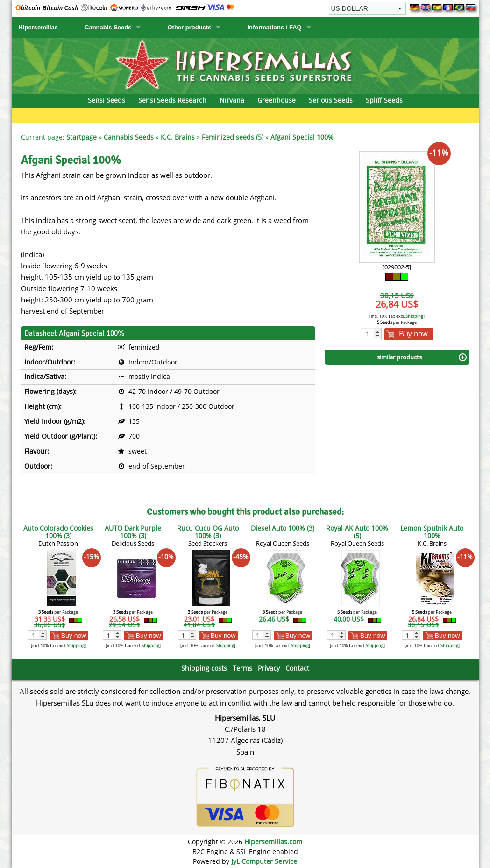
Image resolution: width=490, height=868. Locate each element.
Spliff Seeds (384, 100)
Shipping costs (204, 668)
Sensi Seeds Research (172, 100)
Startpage (82, 137)
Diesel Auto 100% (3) (283, 528)
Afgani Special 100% (302, 137)
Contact (297, 668)
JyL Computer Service (264, 861)
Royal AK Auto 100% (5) (357, 532)
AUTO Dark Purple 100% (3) (133, 532)
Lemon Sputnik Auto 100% (432, 532)
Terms (242, 668)
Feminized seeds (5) (233, 137)
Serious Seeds (331, 100)
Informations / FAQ (274, 27)
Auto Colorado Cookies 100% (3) (58, 532)
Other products (189, 27)
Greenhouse (277, 100)
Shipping (414, 316)
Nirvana (232, 100)
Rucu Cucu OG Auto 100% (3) (208, 532)
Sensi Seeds (107, 100)
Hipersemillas (39, 27)
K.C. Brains (178, 137)
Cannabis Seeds (108, 27)
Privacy (269, 668)
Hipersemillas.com (273, 842)
